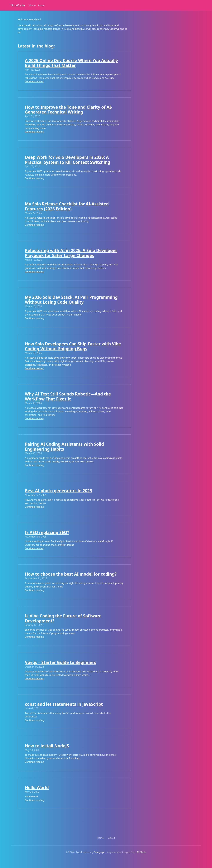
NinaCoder (18, 5)
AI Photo (142, 852)
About (41, 5)
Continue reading (35, 81)
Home (32, 5)
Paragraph (99, 852)
